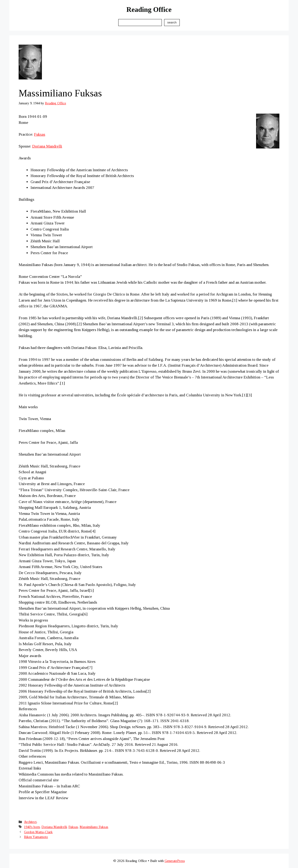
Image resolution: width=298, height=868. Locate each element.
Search (172, 22)
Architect (30, 822)
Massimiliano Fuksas (94, 827)
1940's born (32, 827)
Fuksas (40, 134)
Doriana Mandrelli (47, 146)
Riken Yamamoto (36, 837)
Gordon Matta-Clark (38, 832)
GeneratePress (175, 861)
